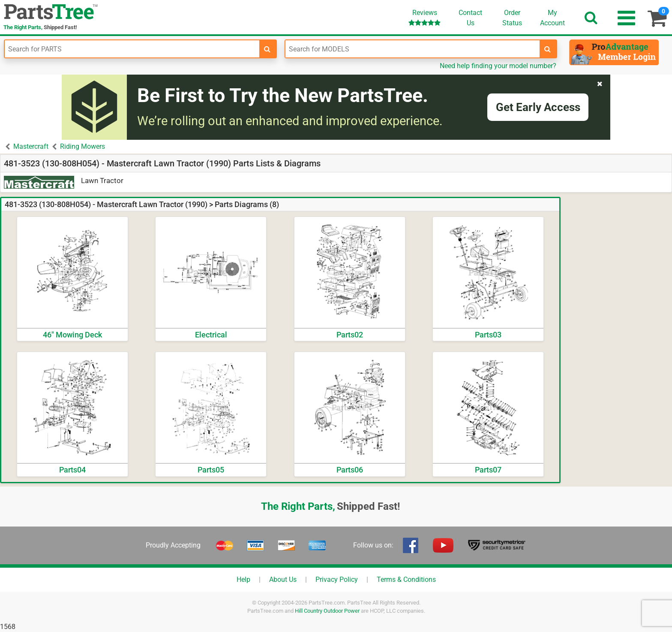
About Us (283, 579)
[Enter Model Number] (413, 49)
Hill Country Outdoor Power (327, 611)
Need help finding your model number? (498, 66)
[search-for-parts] (267, 49)
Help (243, 579)
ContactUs (470, 18)
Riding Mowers (82, 146)
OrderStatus (512, 18)
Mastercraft (31, 146)
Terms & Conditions (406, 579)
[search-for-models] (548, 49)
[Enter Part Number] (132, 49)
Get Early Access (538, 107)
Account (552, 18)
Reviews (424, 17)
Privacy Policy (337, 579)
